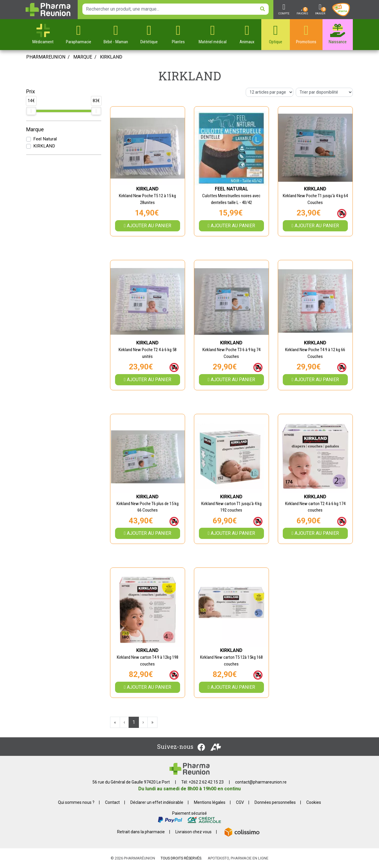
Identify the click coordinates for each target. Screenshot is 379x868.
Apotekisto (238, 858)
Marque (83, 57)
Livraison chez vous (193, 832)
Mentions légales (210, 802)
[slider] (31, 111)
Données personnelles (275, 802)
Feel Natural (45, 139)
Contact (112, 802)
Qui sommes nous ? (76, 802)
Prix (31, 92)
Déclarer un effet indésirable (157, 802)
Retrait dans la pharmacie (141, 832)
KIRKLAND (44, 146)
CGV (240, 802)
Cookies (314, 802)
